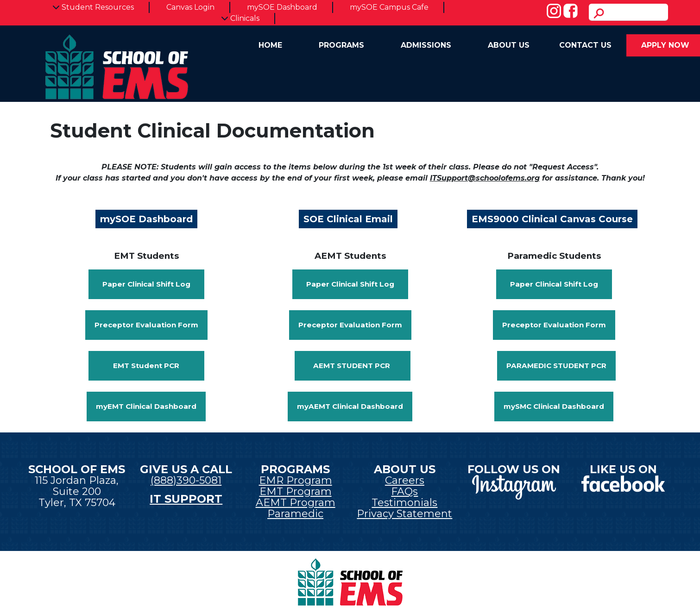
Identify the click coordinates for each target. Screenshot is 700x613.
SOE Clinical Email (348, 219)
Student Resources (93, 7)
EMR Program (296, 480)
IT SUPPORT (186, 499)
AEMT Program (296, 503)
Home (270, 45)
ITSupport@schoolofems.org (485, 178)
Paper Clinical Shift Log (146, 284)
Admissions (426, 45)
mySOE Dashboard (146, 219)
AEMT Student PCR (353, 366)
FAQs (404, 491)
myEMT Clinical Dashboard (146, 406)
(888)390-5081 (186, 480)
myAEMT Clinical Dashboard (350, 406)
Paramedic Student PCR (556, 366)
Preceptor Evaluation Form (146, 325)
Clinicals (240, 18)
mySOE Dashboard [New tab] (282, 7)
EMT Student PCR (146, 366)
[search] (628, 12)
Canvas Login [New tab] (190, 7)
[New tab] (514, 486)
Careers (405, 480)
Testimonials (404, 503)
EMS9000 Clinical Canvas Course (552, 219)
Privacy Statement (404, 514)
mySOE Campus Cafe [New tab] (389, 7)
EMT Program (296, 491)
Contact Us (585, 45)
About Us (509, 45)
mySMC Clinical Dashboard (554, 406)
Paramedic (295, 514)
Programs (341, 45)
